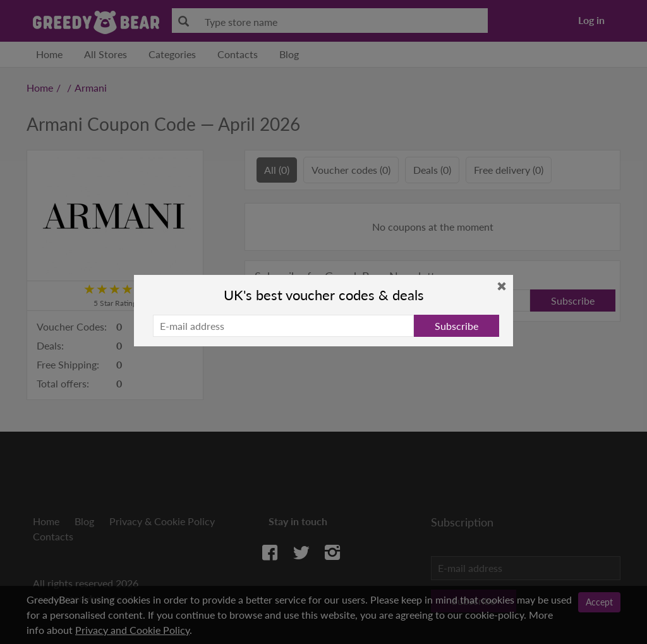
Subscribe (457, 326)
